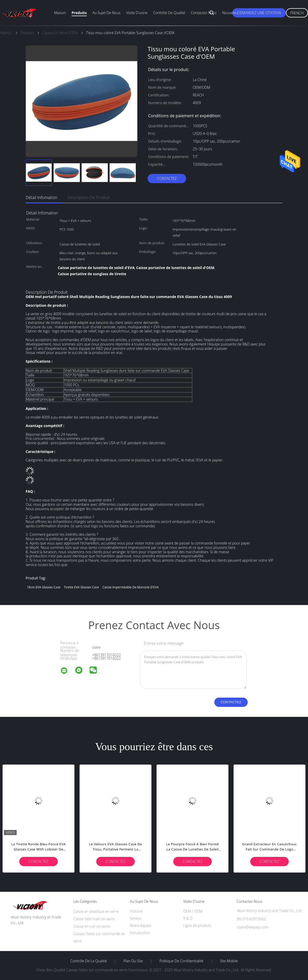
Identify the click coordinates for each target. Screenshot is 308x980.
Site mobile (229, 961)
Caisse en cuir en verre (92, 926)
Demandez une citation (259, 13)
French (297, 13)
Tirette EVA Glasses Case (81, 587)
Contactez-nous (204, 13)
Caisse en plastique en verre (96, 911)
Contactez (167, 178)
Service (136, 918)
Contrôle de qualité (169, 13)
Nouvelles (230, 13)
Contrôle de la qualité (89, 961)
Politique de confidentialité (182, 961)
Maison (60, 13)
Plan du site (133, 961)
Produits (79, 13)
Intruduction (140, 933)
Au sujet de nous (107, 13)
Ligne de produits (197, 925)
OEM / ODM (193, 911)
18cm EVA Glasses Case (44, 587)
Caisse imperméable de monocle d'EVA (131, 587)
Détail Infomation (41, 197)
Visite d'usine (137, 13)
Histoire (136, 911)
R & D (188, 918)
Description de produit (89, 197)
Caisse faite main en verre (94, 919)
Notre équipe (141, 925)
